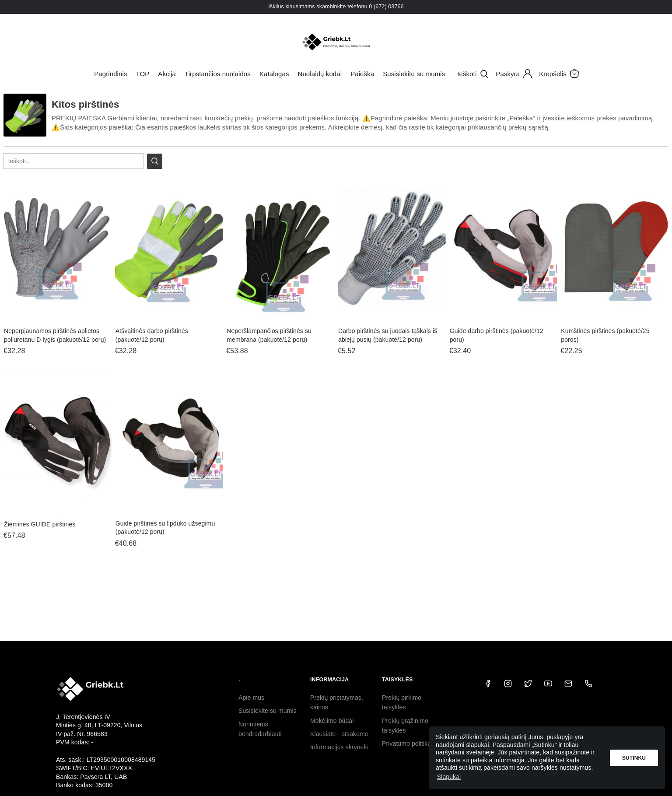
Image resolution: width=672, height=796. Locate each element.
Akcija (167, 74)
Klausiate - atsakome (339, 734)
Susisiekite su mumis (414, 74)
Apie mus (251, 698)
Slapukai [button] (449, 777)
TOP (142, 74)
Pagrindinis (110, 74)
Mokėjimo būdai (332, 721)
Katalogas (274, 74)
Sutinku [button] (634, 758)
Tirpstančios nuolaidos (218, 74)
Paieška (362, 74)
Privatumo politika (406, 743)
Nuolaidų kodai (320, 74)
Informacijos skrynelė (339, 747)
